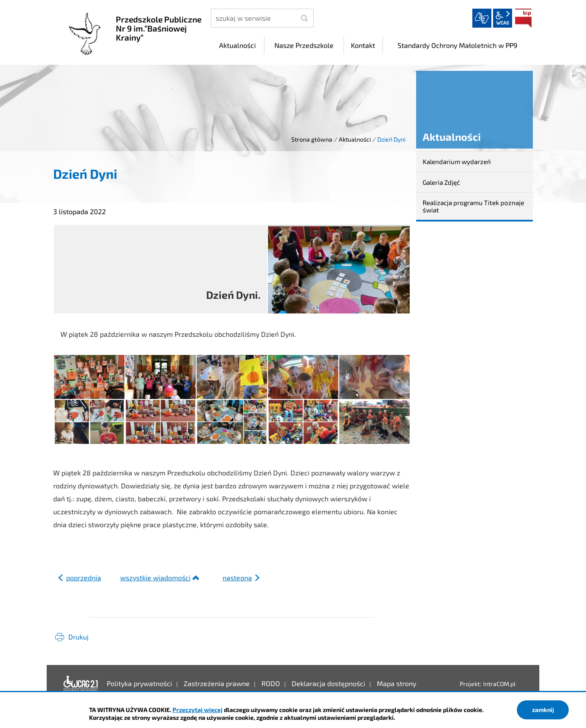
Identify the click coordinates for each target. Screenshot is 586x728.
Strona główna (312, 139)
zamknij (543, 710)
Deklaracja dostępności (81, 684)
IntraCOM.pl (499, 684)
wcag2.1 (503, 18)
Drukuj (78, 637)
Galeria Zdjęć (441, 182)
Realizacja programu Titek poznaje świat (473, 206)
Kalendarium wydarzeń (457, 161)
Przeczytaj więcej (197, 710)
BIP (523, 18)
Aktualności (355, 139)
